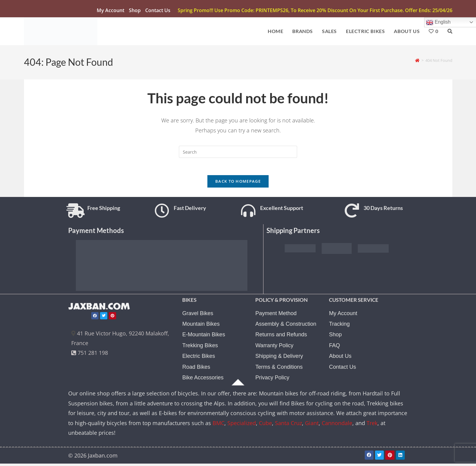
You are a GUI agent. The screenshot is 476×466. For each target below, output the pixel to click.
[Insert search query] (238, 153)
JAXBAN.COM (100, 309)
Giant (312, 426)
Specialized (242, 426)
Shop (135, 10)
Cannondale (337, 426)
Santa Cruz (288, 426)
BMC (218, 426)
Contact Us (158, 10)
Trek (372, 426)
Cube (265, 426)
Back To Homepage (238, 183)
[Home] (417, 61)
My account (111, 10)
